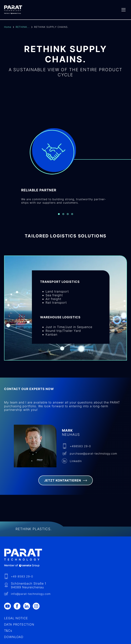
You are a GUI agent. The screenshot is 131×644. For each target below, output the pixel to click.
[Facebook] (18, 606)
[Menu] (123, 10)
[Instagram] (38, 606)
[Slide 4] (72, 214)
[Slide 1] (59, 214)
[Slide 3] (68, 214)
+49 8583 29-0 (22, 576)
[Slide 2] (63, 214)
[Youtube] (9, 606)
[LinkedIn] (28, 606)
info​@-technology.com (31, 594)
